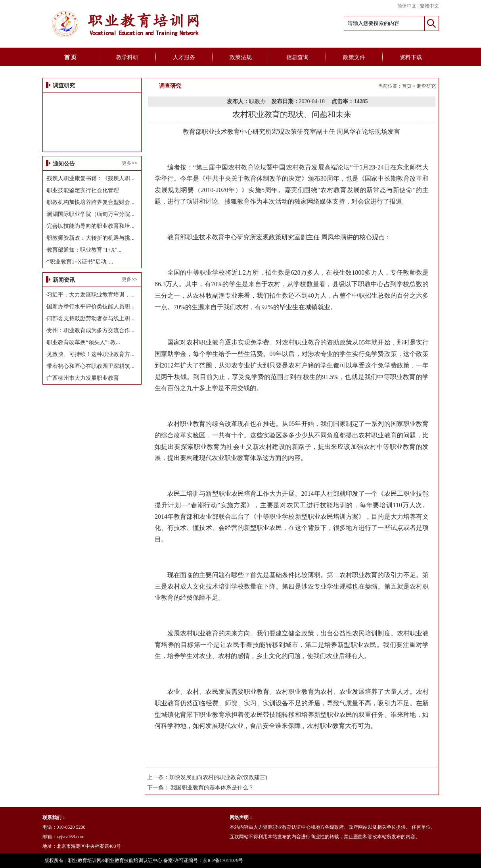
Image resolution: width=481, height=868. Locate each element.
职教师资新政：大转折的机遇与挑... (91, 238)
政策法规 (241, 57)
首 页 (71, 57)
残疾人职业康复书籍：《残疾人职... (91, 178)
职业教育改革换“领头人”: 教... (83, 342)
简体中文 (407, 6)
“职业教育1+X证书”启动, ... (80, 262)
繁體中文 (429, 6)
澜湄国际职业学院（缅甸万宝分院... (91, 214)
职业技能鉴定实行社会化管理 (83, 190)
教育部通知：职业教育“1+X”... (84, 250)
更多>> (129, 163)
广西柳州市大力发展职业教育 (83, 378)
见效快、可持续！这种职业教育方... (91, 354)
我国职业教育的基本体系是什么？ (212, 788)
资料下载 (411, 57)
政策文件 (354, 57)
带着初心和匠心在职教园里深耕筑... (91, 366)
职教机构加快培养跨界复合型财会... (91, 202)
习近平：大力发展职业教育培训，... (91, 295)
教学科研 (127, 57)
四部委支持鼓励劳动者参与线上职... (91, 319)
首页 (407, 86)
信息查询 (297, 57)
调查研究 (426, 86)
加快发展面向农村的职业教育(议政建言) (218, 777)
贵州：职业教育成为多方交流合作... (91, 330)
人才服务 (184, 57)
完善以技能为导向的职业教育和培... (91, 226)
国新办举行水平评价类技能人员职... (91, 307)
